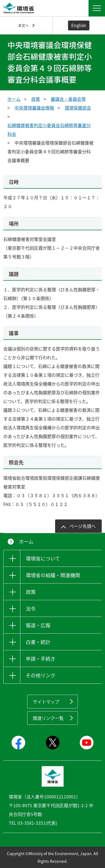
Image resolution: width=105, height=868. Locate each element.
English (79, 25)
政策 (36, 99)
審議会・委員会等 (68, 99)
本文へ (23, 25)
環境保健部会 (78, 108)
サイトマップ (46, 702)
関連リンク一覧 (48, 718)
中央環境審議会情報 (34, 108)
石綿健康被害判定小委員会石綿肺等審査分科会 (49, 130)
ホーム (14, 99)
